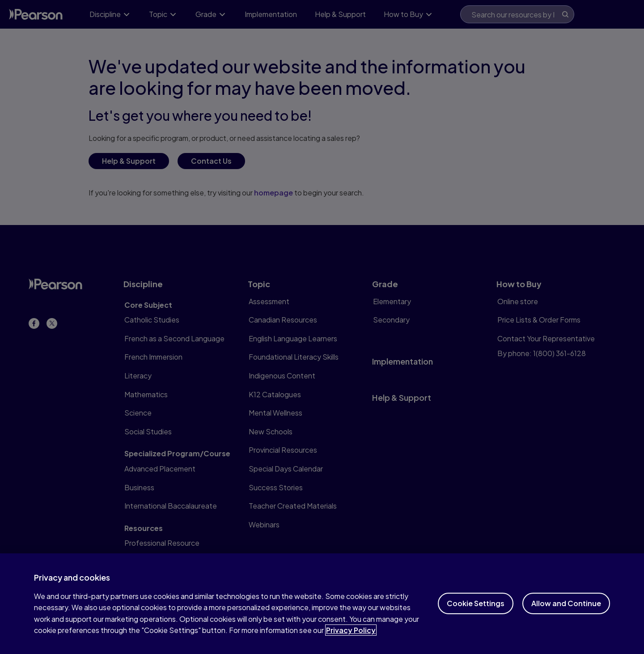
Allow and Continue (566, 613)
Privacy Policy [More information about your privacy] (351, 640)
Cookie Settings (476, 613)
